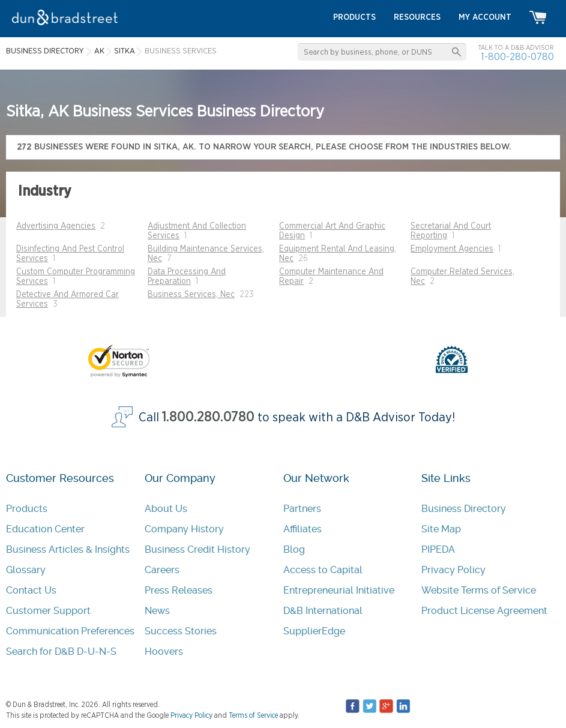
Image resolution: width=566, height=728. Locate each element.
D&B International (323, 611)
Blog (294, 549)
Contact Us (31, 590)
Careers (162, 570)
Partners (302, 509)
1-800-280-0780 (517, 57)
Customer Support (48, 611)
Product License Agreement (484, 611)
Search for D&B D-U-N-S (61, 651)
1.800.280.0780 (208, 417)
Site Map (441, 529)
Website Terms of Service (479, 590)
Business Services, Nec (191, 295)
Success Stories (181, 631)
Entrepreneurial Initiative (339, 590)
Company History (184, 529)
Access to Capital (323, 570)
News (157, 611)
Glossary (26, 570)
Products (27, 509)
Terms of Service (253, 715)
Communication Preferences (70, 631)
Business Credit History (197, 549)
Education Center (45, 529)
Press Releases (179, 590)
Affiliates (303, 529)
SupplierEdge (314, 631)
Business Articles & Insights (68, 549)
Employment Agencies (452, 249)
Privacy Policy (453, 570)
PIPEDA (438, 549)
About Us (166, 509)
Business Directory (464, 509)
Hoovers (164, 651)
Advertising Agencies (56, 226)
